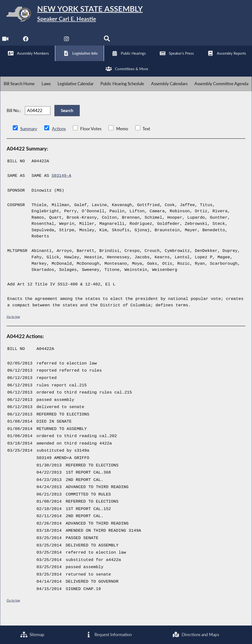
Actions (59, 138)
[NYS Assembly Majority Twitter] (47, 42)
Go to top (13, 326)
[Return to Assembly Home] (76, 15)
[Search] (108, 42)
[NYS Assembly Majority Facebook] (26, 42)
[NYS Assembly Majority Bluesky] (87, 42)
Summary (29, 138)
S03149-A (62, 185)
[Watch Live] (6, 42)
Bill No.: (14, 119)
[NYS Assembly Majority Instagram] (67, 42)
